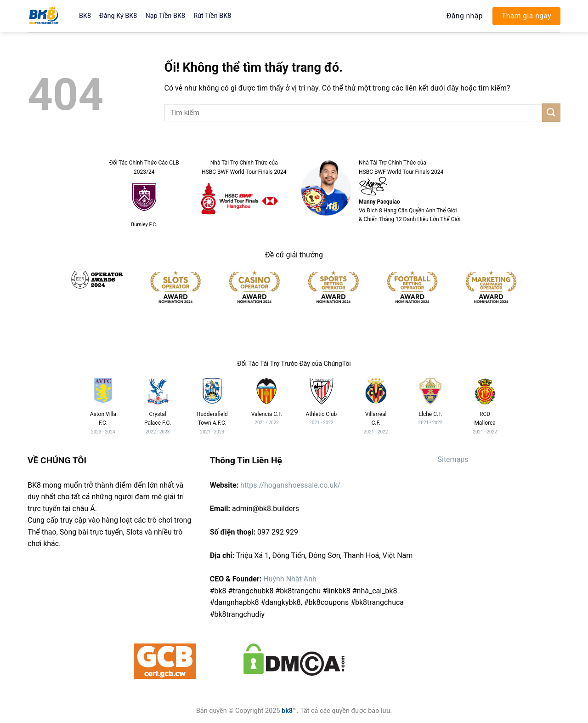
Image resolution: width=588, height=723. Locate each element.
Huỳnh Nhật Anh (290, 579)
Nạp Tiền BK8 (165, 16)
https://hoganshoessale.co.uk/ (290, 485)
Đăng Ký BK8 (118, 16)
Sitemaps (453, 459)
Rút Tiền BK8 (212, 16)
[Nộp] (551, 112)
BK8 (85, 16)
